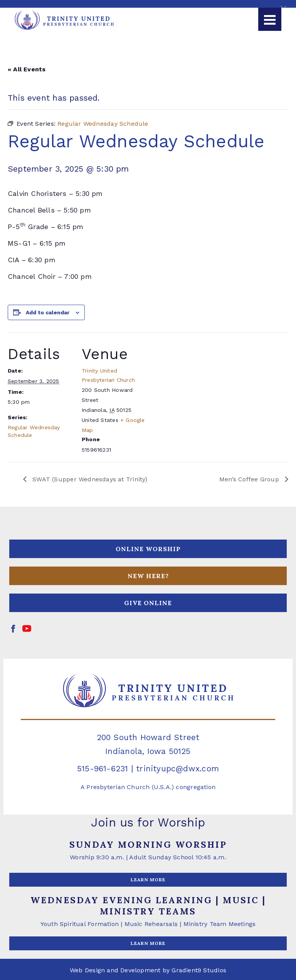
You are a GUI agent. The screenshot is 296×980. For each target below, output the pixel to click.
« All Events (27, 69)
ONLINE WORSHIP (148, 549)
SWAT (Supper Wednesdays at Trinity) (89, 479)
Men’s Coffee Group (250, 479)
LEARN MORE (148, 880)
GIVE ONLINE (148, 603)
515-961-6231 (103, 768)
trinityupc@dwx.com (177, 768)
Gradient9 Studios (199, 970)
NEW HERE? (148, 576)
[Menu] (270, 19)
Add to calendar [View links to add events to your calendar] (48, 312)
